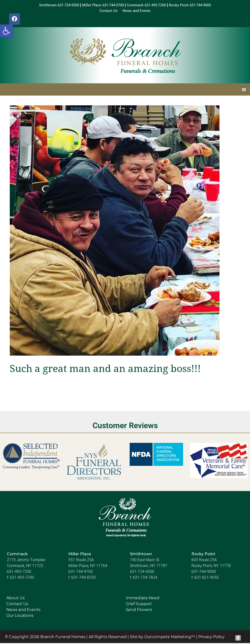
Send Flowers (139, 611)
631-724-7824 (145, 579)
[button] (6, 31)
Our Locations (20, 617)
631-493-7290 (22, 579)
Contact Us (17, 605)
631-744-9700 (81, 573)
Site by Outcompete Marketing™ (162, 638)
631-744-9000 (204, 573)
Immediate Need (143, 599)
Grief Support (139, 605)
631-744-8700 (83, 579)
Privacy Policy (211, 638)
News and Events (23, 611)
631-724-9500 (142, 573)
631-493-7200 (19, 573)
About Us (16, 599)
